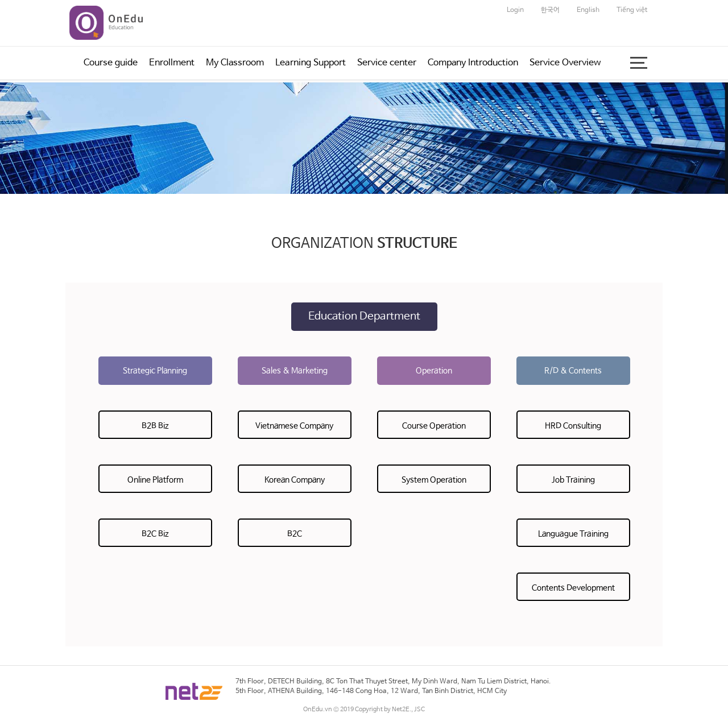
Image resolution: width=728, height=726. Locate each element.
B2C (295, 534)
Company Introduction (473, 63)
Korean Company (295, 480)
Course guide (111, 63)
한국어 (550, 10)
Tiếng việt (632, 10)
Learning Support (311, 63)
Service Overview (565, 63)
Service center (387, 63)
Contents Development (573, 588)
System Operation (434, 480)
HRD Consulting (573, 426)
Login (515, 10)
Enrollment (172, 63)
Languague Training (573, 534)
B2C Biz (155, 534)
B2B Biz (155, 426)
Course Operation (434, 426)
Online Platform (155, 480)
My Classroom (235, 63)
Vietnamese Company (294, 426)
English (588, 10)
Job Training (573, 480)
